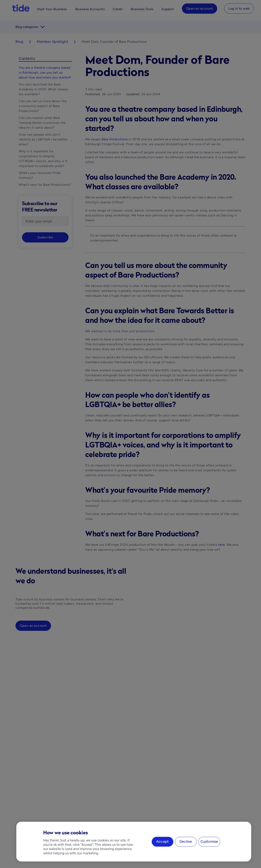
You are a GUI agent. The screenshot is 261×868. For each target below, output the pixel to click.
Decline (186, 842)
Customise (209, 842)
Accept (162, 842)
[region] (134, 842)
